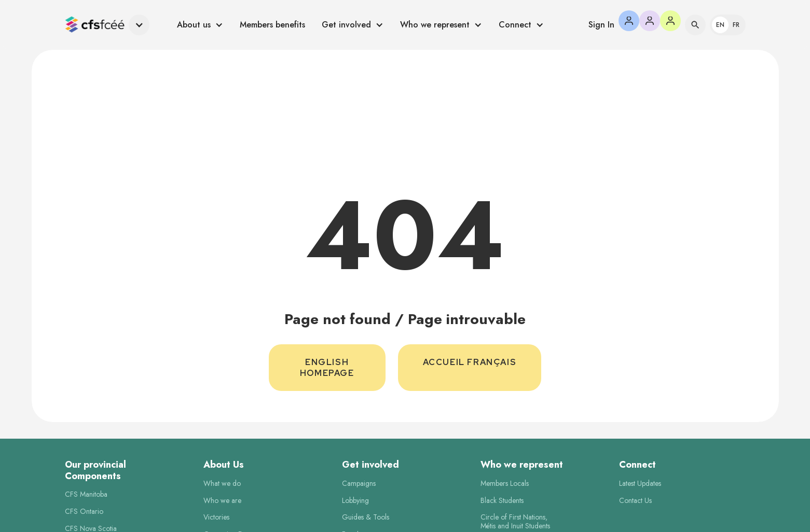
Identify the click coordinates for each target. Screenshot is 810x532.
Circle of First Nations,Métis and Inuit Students (515, 522)
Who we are (222, 501)
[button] (107, 25)
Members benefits (272, 25)
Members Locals (505, 484)
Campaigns (359, 484)
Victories (216, 517)
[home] (95, 25)
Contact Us (635, 501)
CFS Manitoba (86, 494)
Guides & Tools (366, 517)
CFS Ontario (84, 512)
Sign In (601, 25)
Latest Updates (640, 484)
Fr (736, 25)
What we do (222, 484)
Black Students (502, 501)
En (720, 25)
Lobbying (355, 501)
